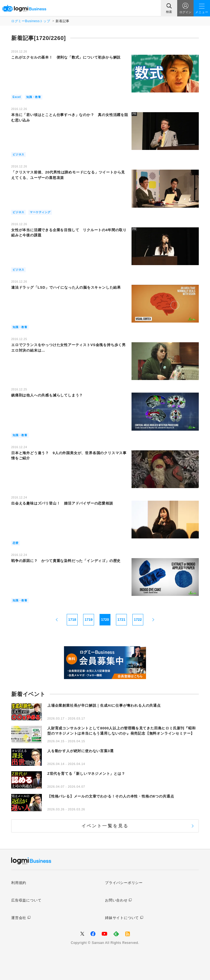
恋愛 (16, 543)
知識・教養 (34, 97)
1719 (89, 620)
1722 (138, 620)
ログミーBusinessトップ (31, 21)
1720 (105, 620)
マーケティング (40, 212)
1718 (72, 620)
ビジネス (18, 154)
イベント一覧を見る (105, 826)
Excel (17, 97)
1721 (122, 620)
